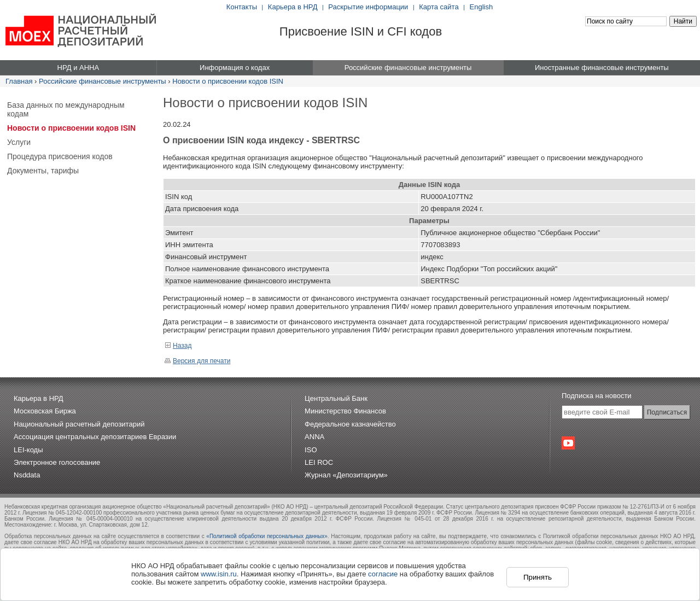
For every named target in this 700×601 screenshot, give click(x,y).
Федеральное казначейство (350, 424)
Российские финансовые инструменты (103, 81)
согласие (383, 574)
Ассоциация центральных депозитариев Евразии (95, 437)
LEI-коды (28, 450)
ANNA (314, 437)
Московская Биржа (45, 411)
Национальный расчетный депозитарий (79, 424)
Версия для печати (197, 361)
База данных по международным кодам (66, 109)
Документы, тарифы (43, 171)
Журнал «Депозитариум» (346, 475)
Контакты (242, 7)
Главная (19, 81)
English (482, 7)
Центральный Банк (336, 398)
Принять (538, 577)
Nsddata (27, 475)
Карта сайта (439, 7)
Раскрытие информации (368, 7)
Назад (178, 346)
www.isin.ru (219, 574)
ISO (311, 450)
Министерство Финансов (345, 411)
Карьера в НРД (293, 7)
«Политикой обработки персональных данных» (267, 536)
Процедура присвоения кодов (60, 156)
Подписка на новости (597, 396)
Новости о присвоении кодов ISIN (228, 81)
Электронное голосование (57, 462)
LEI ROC (319, 462)
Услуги (19, 142)
